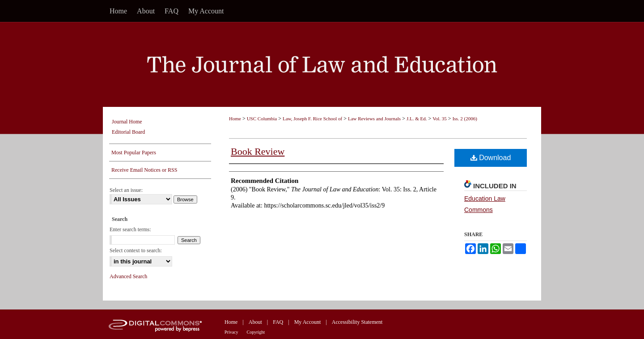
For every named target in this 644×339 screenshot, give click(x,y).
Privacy (231, 332)
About (255, 322)
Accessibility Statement (357, 322)
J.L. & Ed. (417, 119)
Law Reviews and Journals (374, 119)
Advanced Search (128, 276)
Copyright (256, 332)
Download (491, 158)
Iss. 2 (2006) (465, 119)
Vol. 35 (440, 119)
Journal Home (127, 122)
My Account (308, 322)
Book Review (258, 151)
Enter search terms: (130, 229)
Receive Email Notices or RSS (144, 170)
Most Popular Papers (134, 153)
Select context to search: (136, 250)
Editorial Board (128, 132)
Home (235, 119)
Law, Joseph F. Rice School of (312, 119)
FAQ (278, 322)
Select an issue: (126, 190)
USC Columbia (262, 119)
